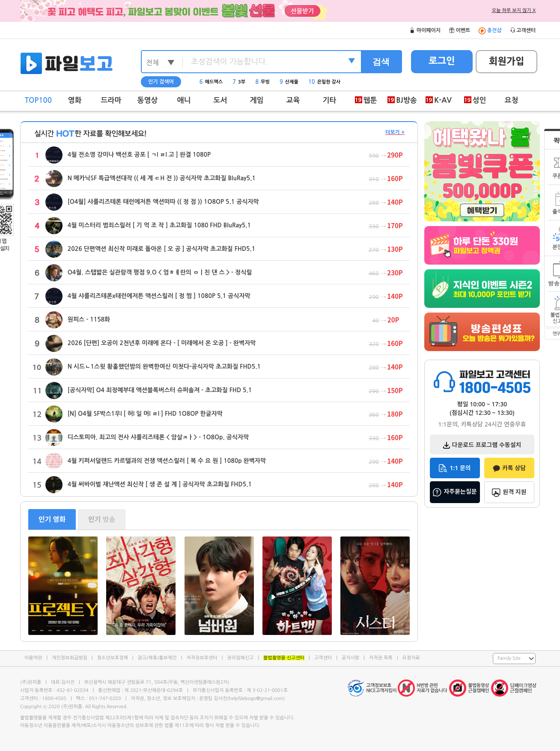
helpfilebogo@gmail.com (256, 699)
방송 (102, 519)
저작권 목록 (381, 658)
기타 (330, 100)
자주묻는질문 (455, 492)
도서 (220, 100)
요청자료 (411, 658)
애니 (184, 100)
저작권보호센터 (202, 658)
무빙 (262, 82)
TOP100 (38, 100)
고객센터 (323, 658)
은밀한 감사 (325, 82)
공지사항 (350, 658)
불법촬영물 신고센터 (284, 658)
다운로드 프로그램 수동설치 (482, 445)
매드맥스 (211, 82)
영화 (75, 100)
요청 (512, 100)
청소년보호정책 (112, 658)
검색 (381, 62)
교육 (293, 100)
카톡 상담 (509, 468)
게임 (257, 100)
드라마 (111, 100)
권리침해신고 (240, 658)
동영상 (148, 100)
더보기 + (395, 132)
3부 (239, 82)
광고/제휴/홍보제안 (157, 658)
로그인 (442, 61)
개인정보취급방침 (70, 658)
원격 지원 (509, 492)
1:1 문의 (455, 468)
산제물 (289, 82)
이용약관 (33, 658)
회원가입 (507, 61)
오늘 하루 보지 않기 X (514, 10)
